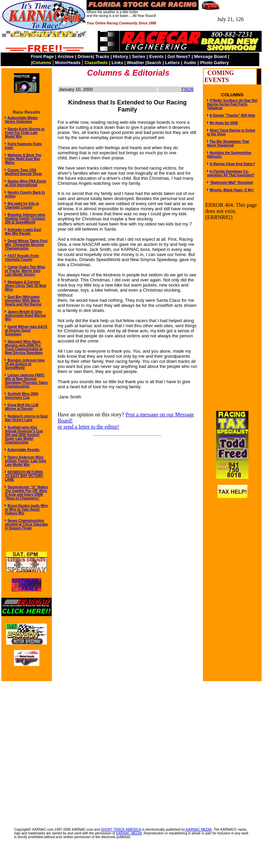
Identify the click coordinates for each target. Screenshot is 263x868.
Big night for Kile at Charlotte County (22, 205)
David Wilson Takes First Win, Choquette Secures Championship (26, 245)
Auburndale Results (23, 450)
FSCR (187, 89)
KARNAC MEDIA (198, 830)
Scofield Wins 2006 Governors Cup (21, 396)
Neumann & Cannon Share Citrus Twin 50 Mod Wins (25, 286)
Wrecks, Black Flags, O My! (232, 190)
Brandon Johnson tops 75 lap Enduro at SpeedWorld (25, 364)
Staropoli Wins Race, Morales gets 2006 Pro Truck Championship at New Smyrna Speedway (24, 347)
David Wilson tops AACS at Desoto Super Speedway (26, 330)
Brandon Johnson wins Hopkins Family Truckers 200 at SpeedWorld (25, 219)
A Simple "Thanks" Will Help (232, 115)
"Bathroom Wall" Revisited (231, 183)
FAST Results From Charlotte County (22, 258)
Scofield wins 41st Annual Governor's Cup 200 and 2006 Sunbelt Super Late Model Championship (24, 435)
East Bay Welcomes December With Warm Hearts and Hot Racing (23, 301)
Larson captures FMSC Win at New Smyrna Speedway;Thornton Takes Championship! (26, 381)
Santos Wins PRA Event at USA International (25, 183)
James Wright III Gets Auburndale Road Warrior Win (25, 315)
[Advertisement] (64, 751)
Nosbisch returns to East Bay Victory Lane (26, 418)
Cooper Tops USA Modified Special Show (23, 172)
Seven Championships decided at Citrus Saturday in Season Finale (26, 524)
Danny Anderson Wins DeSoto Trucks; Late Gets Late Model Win (25, 461)
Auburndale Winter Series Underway (21, 120)
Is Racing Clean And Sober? (232, 164)
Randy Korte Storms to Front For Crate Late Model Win (25, 133)
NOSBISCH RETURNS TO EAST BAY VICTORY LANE (24, 476)
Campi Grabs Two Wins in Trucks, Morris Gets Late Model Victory (25, 271)
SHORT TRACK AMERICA (121, 830)
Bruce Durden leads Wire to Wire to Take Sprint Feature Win (26, 509)
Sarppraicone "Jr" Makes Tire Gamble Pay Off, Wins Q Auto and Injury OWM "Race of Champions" (26, 493)
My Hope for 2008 (224, 123)
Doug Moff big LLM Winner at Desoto (21, 407)
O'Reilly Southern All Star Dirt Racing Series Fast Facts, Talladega (232, 104)
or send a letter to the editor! (88, 427)
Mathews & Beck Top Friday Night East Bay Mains (23, 159)
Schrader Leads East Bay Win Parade (23, 232)
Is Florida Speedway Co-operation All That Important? (231, 173)
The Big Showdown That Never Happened (228, 143)
